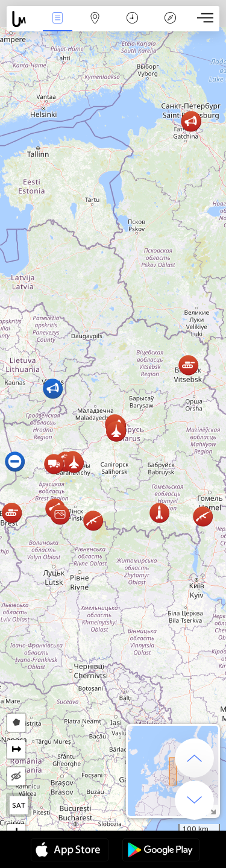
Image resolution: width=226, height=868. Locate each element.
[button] (203, 516)
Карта (95, 19)
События (57, 19)
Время (132, 19)
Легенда (170, 19)
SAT (19, 805)
